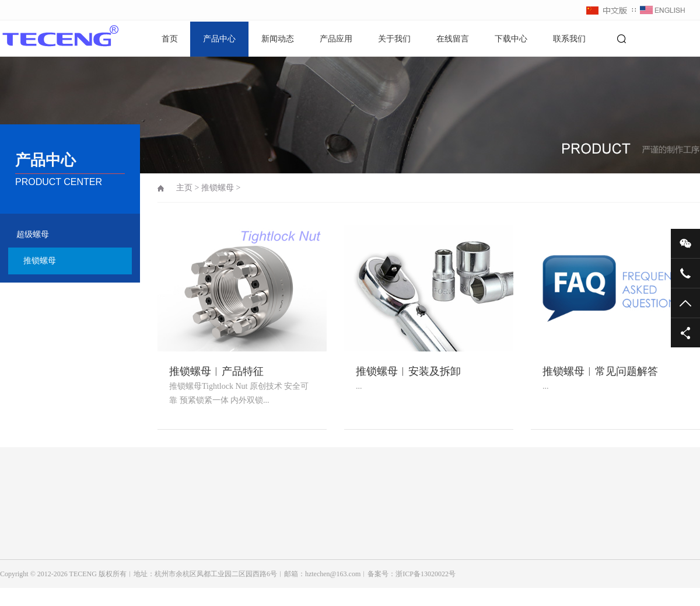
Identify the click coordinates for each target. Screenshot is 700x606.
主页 (184, 188)
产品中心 (219, 39)
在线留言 (453, 39)
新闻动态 (278, 39)
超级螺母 (33, 234)
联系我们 (569, 39)
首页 (170, 39)
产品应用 (336, 39)
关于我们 (394, 39)
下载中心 (511, 39)
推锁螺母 (40, 261)
